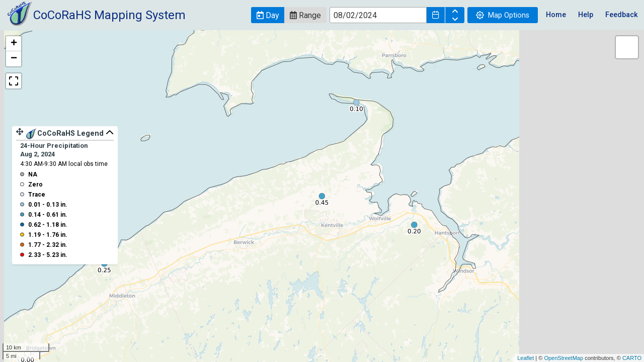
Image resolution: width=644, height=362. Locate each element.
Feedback (622, 15)
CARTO (632, 358)
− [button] (14, 59)
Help (586, 15)
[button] (268, 15)
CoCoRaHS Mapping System (109, 15)
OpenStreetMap (563, 358)
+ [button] (14, 44)
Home (556, 15)
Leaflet (526, 358)
